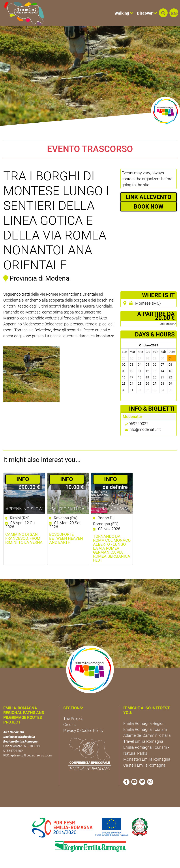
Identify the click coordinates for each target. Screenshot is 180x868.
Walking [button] (124, 13)
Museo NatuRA (68, 509)
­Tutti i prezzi (167, 324)
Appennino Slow (24, 509)
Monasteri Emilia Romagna (147, 759)
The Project (73, 719)
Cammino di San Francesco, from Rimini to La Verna (24, 538)
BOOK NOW (149, 207)
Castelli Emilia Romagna (144, 765)
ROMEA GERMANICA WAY (112, 507)
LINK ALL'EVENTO (148, 197)
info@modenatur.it (145, 429)
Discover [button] (147, 13)
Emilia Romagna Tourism (145, 729)
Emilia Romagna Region (144, 723)
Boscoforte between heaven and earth (66, 538)
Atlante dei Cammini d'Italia (147, 735)
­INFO (23, 479)
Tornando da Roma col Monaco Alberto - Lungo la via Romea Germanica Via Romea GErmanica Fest (112, 548)
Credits (69, 725)
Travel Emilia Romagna (143, 741)
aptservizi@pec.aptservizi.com (31, 755)
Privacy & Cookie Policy (83, 730)
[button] (163, 13)
